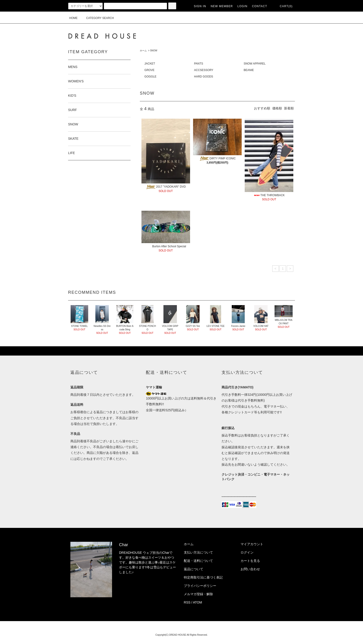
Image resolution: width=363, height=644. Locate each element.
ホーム (143, 51)
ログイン (247, 552)
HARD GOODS (203, 77)
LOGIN (243, 6)
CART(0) (283, 6)
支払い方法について (198, 552)
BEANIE (249, 70)
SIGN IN (200, 6)
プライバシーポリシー (200, 586)
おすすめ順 (262, 108)
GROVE (149, 70)
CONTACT (260, 6)
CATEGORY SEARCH (97, 18)
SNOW (154, 51)
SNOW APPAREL (255, 64)
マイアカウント (252, 544)
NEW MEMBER (222, 6)
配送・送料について (198, 561)
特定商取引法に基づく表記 (203, 577)
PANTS (199, 64)
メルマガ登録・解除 (198, 594)
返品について (194, 569)
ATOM (198, 602)
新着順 (289, 108)
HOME (73, 18)
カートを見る (250, 561)
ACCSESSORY (204, 70)
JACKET (150, 64)
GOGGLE (150, 77)
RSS (187, 602)
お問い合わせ (250, 569)
